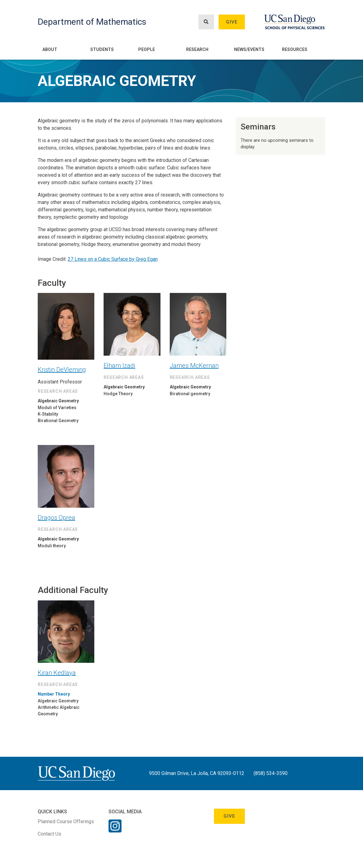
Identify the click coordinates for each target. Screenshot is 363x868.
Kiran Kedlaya (57, 673)
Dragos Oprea (56, 518)
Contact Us (49, 834)
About (50, 49)
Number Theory (54, 694)
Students (102, 49)
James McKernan (194, 366)
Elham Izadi (119, 366)
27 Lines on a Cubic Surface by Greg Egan (113, 259)
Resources (295, 49)
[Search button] (206, 22)
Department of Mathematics (92, 22)
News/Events (249, 49)
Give (232, 22)
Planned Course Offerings (66, 821)
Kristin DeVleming (62, 370)
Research (197, 49)
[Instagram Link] (115, 830)
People (147, 49)
